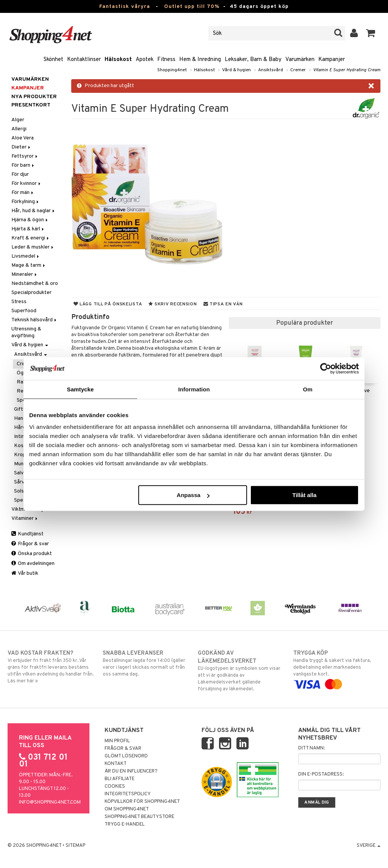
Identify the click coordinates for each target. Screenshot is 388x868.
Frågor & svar (30, 544)
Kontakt (116, 764)
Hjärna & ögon (30, 220)
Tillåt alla (304, 495)
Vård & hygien (236, 70)
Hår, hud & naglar (34, 211)
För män (23, 193)
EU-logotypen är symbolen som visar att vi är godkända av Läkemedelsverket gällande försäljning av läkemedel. (241, 671)
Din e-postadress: (321, 774)
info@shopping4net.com (50, 802)
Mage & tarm (29, 265)
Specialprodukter (31, 293)
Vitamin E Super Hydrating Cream (347, 70)
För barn (23, 165)
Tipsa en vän (223, 304)
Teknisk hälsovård (34, 320)
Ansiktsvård (271, 70)
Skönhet (53, 60)
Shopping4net (172, 70)
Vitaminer (25, 518)
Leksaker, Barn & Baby (253, 60)
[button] (371, 33)
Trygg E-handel (125, 824)
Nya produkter (34, 97)
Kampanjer (332, 60)
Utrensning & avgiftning (26, 332)
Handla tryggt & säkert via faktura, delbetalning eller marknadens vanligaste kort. (337, 669)
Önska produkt (32, 554)
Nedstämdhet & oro (35, 284)
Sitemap (75, 846)
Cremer (298, 70)
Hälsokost (118, 60)
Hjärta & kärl (28, 229)
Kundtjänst (27, 534)
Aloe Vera (23, 138)
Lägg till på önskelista (108, 304)
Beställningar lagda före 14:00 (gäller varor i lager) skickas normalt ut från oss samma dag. (146, 663)
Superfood (24, 311)
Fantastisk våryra (125, 7)
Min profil (117, 741)
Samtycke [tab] (81, 389)
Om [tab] (307, 389)
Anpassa (193, 495)
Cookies (115, 787)
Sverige (368, 846)
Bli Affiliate (120, 779)
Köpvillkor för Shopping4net (142, 802)
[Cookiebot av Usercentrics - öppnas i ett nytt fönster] (326, 368)
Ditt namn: (311, 748)
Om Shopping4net (127, 809)
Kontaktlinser (84, 60)
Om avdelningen (33, 564)
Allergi (19, 129)
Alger (18, 120)
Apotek (145, 60)
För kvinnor (27, 184)
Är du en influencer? (131, 771)
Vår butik (25, 573)
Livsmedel (26, 256)
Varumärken (300, 60)
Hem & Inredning (200, 60)
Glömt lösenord (126, 756)
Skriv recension (173, 304)
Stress (19, 302)
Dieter (21, 147)
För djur (20, 174)
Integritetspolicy (128, 794)
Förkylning (26, 202)
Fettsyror (25, 156)
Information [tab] (194, 389)
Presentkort (31, 105)
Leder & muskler (33, 247)
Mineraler (25, 274)
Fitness (166, 60)
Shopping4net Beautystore (139, 817)
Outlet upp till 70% (192, 7)
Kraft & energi (31, 238)
